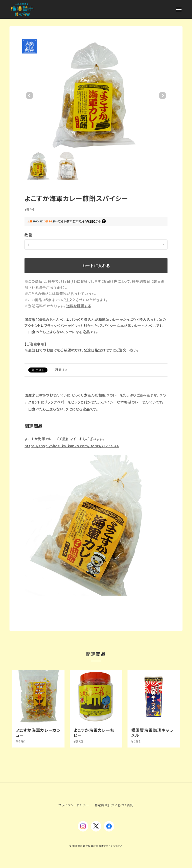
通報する (61, 370)
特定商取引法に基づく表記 (114, 805)
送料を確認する (79, 306)
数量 (28, 235)
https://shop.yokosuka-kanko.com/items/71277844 (72, 446)
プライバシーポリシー (74, 805)
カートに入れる (96, 265)
